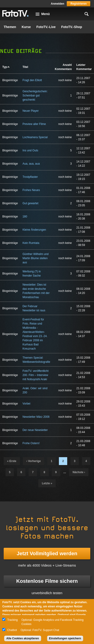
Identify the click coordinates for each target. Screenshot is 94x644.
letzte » (47, 483)
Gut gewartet (30, 203)
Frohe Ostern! (31, 443)
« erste (12, 461)
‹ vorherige (33, 461)
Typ (6, 67)
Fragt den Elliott (32, 80)
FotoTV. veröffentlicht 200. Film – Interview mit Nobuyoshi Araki (35, 375)
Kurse (26, 27)
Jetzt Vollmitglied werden (47, 553)
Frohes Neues (31, 190)
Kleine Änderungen (34, 230)
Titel (25, 67)
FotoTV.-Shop (72, 27)
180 (25, 217)
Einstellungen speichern (65, 638)
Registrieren (79, 4)
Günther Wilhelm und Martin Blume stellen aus (35, 258)
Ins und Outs (30, 150)
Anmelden (58, 4)
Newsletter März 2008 (36, 417)
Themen (10, 27)
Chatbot (12, 630)
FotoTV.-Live (46, 27)
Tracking (12, 620)
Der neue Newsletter (35, 430)
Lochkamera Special (35, 137)
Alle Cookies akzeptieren (23, 638)
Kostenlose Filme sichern (47, 581)
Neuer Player (30, 111)
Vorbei (26, 404)
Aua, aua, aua (31, 164)
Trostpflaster (30, 177)
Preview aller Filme (34, 124)
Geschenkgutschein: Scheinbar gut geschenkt (35, 96)
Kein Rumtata (31, 243)
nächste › (79, 472)
